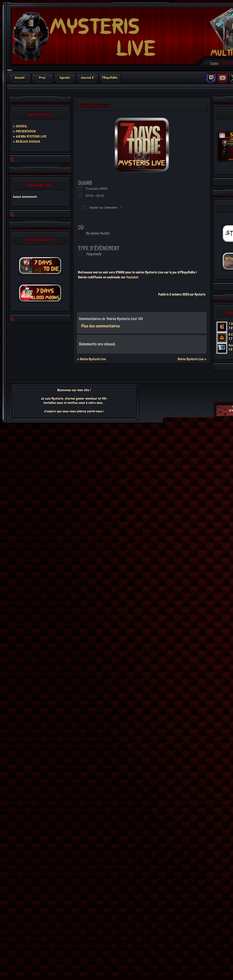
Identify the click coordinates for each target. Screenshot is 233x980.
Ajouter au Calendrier (100, 207)
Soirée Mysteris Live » (192, 359)
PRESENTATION (26, 131)
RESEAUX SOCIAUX (28, 142)
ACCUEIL (21, 126)
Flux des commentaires (101, 326)
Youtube (132, 277)
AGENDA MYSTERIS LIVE (31, 136)
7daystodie (94, 254)
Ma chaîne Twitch (97, 233)
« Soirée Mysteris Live (92, 359)
